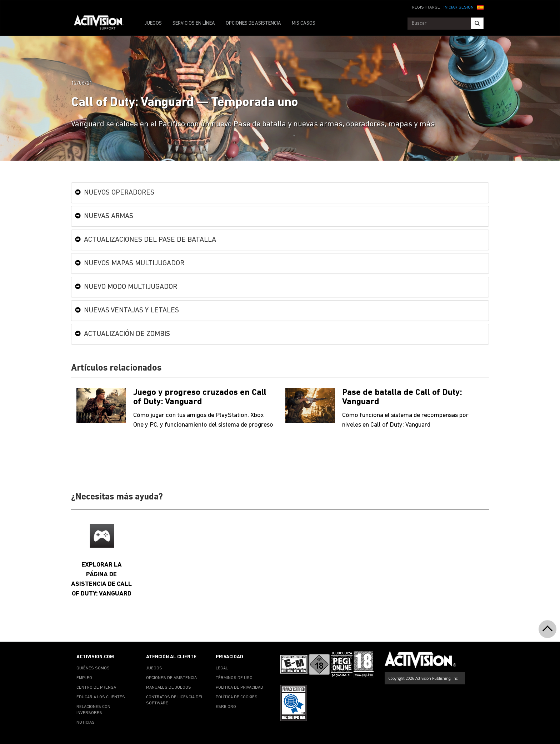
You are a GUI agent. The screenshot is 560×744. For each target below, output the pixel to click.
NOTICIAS (86, 723)
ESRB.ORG (226, 707)
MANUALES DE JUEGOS (169, 688)
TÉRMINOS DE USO (234, 678)
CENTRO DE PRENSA (96, 688)
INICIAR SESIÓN (459, 7)
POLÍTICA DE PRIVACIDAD (239, 688)
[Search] (477, 23)
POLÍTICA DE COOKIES (237, 697)
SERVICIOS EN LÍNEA (194, 23)
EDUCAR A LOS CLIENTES (101, 697)
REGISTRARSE (426, 7)
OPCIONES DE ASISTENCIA (253, 23)
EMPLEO (84, 678)
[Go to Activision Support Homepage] (102, 24)
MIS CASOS (304, 23)
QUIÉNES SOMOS (93, 668)
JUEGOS (153, 23)
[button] (480, 7)
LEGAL (222, 668)
